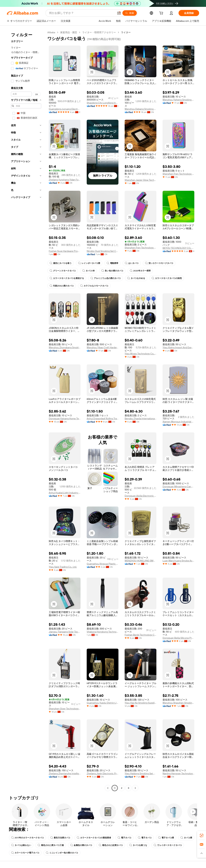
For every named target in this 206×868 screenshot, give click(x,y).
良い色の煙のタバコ (112, 271)
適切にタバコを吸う (61, 263)
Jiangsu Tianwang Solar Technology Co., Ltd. (65, 632)
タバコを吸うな (138, 845)
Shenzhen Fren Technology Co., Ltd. (178, 174)
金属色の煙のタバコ (81, 845)
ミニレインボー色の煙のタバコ (62, 853)
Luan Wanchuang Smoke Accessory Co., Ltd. (178, 561)
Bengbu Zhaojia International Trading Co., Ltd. (141, 419)
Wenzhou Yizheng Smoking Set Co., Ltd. (178, 100)
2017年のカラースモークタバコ (27, 838)
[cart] (162, 14)
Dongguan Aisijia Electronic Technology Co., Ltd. (141, 496)
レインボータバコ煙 (89, 263)
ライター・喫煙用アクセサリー (99, 32)
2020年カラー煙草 (140, 271)
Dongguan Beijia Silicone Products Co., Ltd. (178, 638)
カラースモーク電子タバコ (25, 853)
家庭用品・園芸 (69, 32)
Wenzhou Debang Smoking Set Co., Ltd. (141, 109)
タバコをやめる (136, 278)
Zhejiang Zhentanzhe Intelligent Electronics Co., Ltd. (65, 773)
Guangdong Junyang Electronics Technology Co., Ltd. (65, 109)
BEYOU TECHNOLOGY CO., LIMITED (178, 248)
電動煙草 (112, 263)
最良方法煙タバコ (60, 838)
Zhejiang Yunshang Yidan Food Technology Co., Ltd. (65, 180)
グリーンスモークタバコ (63, 271)
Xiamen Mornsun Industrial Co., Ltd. (178, 422)
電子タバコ (124, 838)
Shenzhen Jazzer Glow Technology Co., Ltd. (141, 180)
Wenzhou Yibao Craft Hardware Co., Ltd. (103, 347)
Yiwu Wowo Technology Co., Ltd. (141, 354)
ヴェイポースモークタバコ (168, 845)
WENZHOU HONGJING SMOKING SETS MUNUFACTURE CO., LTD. (141, 561)
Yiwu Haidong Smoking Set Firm (141, 773)
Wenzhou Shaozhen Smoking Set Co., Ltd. (178, 703)
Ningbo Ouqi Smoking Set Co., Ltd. (103, 251)
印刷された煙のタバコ (62, 286)
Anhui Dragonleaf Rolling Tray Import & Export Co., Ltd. (103, 419)
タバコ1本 (88, 271)
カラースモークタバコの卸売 (167, 278)
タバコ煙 (186, 838)
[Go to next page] (135, 788)
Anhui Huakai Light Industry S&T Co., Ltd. (65, 493)
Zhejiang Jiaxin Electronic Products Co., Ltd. (103, 773)
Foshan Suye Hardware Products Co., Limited (65, 251)
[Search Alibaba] (82, 13)
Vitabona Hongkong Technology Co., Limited (103, 632)
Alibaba (51, 32)
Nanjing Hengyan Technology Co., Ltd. (178, 773)
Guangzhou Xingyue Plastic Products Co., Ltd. (103, 564)
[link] (202, 835)
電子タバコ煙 (166, 838)
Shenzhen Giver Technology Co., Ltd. (65, 709)
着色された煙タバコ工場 (51, 845)
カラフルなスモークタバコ (94, 286)
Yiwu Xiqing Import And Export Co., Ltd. (178, 347)
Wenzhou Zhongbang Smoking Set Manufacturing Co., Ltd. (65, 347)
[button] (119, 13)
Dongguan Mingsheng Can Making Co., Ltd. (178, 486)
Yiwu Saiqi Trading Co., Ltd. (63, 567)
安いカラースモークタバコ (159, 263)
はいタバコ (132, 263)
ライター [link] (126, 32)
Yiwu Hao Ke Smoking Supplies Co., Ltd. (141, 703)
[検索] (130, 13)
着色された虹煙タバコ (111, 845)
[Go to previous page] (108, 788)
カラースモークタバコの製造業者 (94, 838)
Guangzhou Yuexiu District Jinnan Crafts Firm (103, 703)
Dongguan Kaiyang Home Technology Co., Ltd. (65, 419)
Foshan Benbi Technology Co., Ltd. (141, 635)
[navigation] (26, 411)
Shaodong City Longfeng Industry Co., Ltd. (103, 103)
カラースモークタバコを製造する (67, 278)
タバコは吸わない (21, 845)
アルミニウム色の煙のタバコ (106, 278)
